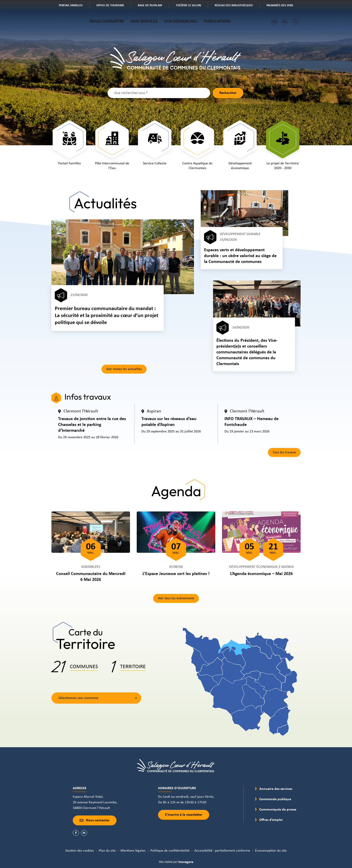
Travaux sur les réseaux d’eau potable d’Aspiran (169, 422)
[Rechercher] (295, 22)
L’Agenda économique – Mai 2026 (261, 574)
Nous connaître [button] (107, 22)
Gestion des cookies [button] (80, 851)
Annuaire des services (276, 789)
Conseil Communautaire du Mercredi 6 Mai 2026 (91, 577)
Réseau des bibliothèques (237, 6)
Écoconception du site (271, 851)
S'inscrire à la (184, 815)
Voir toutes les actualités (124, 369)
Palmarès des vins (283, 6)
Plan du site (107, 851)
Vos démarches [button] (180, 22)
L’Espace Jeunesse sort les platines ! (176, 574)
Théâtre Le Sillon (192, 6)
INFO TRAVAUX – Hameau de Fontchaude (252, 422)
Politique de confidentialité (170, 851)
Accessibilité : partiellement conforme (222, 851)
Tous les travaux (284, 452)
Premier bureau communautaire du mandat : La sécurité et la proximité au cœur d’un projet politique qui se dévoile (107, 316)
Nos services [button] (144, 22)
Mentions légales (133, 851)
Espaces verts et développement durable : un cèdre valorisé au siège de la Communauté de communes (240, 256)
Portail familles (74, 6)
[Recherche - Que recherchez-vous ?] (159, 93)
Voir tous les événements (176, 598)
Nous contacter (95, 820)
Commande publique (275, 799)
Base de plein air (153, 6)
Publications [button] (217, 22)
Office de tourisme (113, 6)
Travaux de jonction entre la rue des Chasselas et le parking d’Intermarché (92, 425)
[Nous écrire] (274, 22)
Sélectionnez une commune (78, 698)
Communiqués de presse (278, 810)
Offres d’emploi (271, 820)
